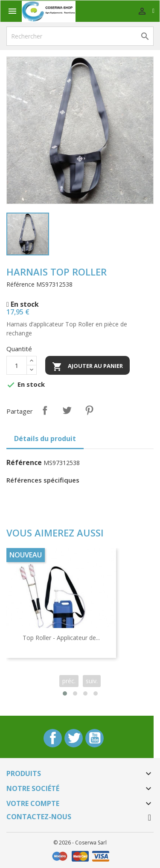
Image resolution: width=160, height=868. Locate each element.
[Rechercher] (80, 36)
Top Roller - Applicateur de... (61, 638)
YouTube (95, 738)
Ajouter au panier (87, 367)
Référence (20, 284)
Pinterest (89, 410)
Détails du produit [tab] (45, 438)
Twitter (74, 738)
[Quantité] (17, 365)
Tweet (67, 410)
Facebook (53, 738)
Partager (45, 410)
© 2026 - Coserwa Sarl (80, 843)
